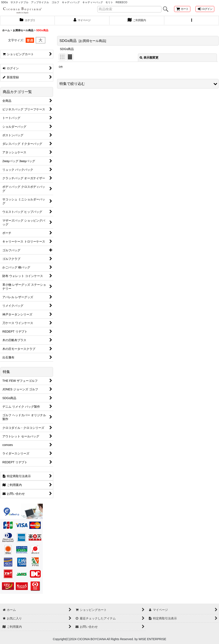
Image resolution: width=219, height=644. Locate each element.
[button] (192, 24)
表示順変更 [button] (149, 61)
